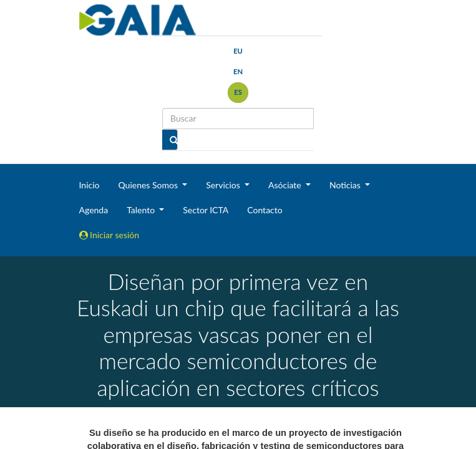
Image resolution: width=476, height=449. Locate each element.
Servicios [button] (224, 185)
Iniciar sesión (109, 235)
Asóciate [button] (286, 185)
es (238, 92)
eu (238, 51)
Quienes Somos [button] (149, 185)
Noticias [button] (346, 185)
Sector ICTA (206, 210)
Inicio (90, 185)
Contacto (265, 210)
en (238, 71)
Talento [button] (142, 210)
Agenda (94, 210)
